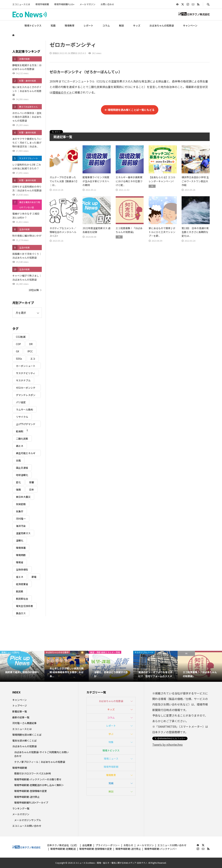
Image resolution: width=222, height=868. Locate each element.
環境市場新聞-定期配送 (63, 849)
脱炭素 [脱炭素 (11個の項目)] (20, 591)
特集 (111, 742)
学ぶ (111, 734)
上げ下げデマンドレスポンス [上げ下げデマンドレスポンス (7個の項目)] (26, 425)
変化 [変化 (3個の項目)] (18, 482)
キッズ (137, 25)
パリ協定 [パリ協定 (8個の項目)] (21, 402)
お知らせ (128, 845)
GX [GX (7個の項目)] (18, 351)
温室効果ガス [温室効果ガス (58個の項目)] (23, 533)
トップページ (20, 706)
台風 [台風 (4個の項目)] (18, 460)
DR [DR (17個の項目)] (31, 344)
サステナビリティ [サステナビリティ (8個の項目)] (26, 373)
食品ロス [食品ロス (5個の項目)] (21, 613)
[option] (22, 666)
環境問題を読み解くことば (27, 735)
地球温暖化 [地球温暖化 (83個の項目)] (22, 475)
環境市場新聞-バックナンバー (161, 849)
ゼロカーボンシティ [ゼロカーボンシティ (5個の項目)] (26, 388)
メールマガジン (87, 4)
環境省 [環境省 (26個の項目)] (20, 562)
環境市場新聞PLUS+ (64, 4)
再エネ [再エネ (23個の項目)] (20, 446)
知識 (53, 25)
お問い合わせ (107, 4)
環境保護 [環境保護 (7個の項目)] (21, 548)
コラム (106, 25)
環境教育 (70, 25)
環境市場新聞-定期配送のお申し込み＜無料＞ (39, 785)
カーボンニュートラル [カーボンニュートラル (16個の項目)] (26, 366)
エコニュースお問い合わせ (27, 826)
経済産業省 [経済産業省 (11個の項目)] (22, 584)
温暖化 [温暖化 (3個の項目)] (20, 540)
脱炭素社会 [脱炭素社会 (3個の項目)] (22, 599)
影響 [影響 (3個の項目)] (32, 482)
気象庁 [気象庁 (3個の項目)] (20, 511)
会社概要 (87, 845)
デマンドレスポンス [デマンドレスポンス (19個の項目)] (26, 396)
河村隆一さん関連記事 (24, 723)
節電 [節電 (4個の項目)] (34, 577)
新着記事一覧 (20, 711)
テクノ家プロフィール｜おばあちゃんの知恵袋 (40, 762)
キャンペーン (190, 25)
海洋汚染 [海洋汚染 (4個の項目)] (21, 526)
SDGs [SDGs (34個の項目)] (19, 359)
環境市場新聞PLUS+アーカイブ (31, 803)
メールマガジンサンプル (28, 820)
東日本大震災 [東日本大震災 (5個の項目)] (23, 497)
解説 (121, 25)
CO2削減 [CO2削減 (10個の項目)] (21, 337)
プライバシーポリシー (108, 845)
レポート (88, 25)
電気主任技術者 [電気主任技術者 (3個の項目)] (24, 606)
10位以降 (34, 290)
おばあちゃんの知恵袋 (162, 25)
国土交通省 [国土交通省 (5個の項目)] (22, 468)
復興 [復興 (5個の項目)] (18, 490)
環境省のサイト (62, 92)
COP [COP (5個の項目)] (18, 344)
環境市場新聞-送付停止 (27, 797)
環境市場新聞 (42, 4)
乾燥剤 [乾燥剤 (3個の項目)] (20, 431)
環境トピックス (33, 25)
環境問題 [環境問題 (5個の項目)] (21, 555)
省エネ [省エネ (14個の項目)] (20, 577)
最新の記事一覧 (21, 717)
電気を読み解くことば (24, 741)
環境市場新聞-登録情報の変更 (31, 791)
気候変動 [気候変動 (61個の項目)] (21, 504)
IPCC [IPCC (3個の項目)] (30, 351)
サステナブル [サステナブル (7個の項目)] (23, 380)
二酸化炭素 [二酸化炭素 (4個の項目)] (22, 439)
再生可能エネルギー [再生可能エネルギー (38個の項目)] (26, 454)
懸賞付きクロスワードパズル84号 (33, 773)
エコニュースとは (21, 4)
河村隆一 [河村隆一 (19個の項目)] (21, 519)
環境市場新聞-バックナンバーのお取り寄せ (38, 779)
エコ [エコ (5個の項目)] (33, 359)
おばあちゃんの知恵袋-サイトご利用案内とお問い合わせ (41, 754)
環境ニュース (111, 759)
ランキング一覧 (21, 808)
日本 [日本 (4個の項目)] (32, 490)
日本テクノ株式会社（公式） (63, 845)
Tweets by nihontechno (167, 744)
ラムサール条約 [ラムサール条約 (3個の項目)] (24, 409)
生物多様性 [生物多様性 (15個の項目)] (22, 570)
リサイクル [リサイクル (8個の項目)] (22, 417)
